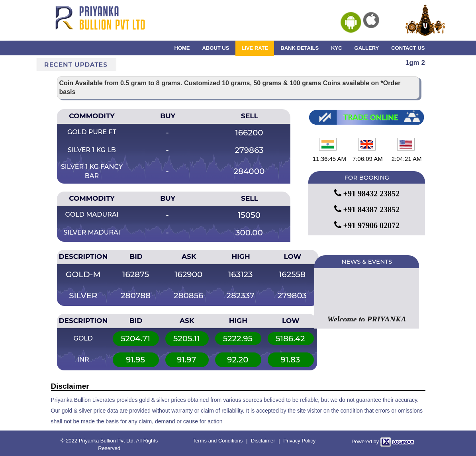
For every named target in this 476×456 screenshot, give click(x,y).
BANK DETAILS (300, 48)
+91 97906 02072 (367, 225)
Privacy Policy (299, 441)
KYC (336, 48)
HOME (182, 48)
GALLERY (367, 48)
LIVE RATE (255, 48)
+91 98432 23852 (367, 194)
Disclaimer (263, 441)
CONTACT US (408, 48)
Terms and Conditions (218, 441)
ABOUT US (216, 48)
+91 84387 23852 (367, 209)
